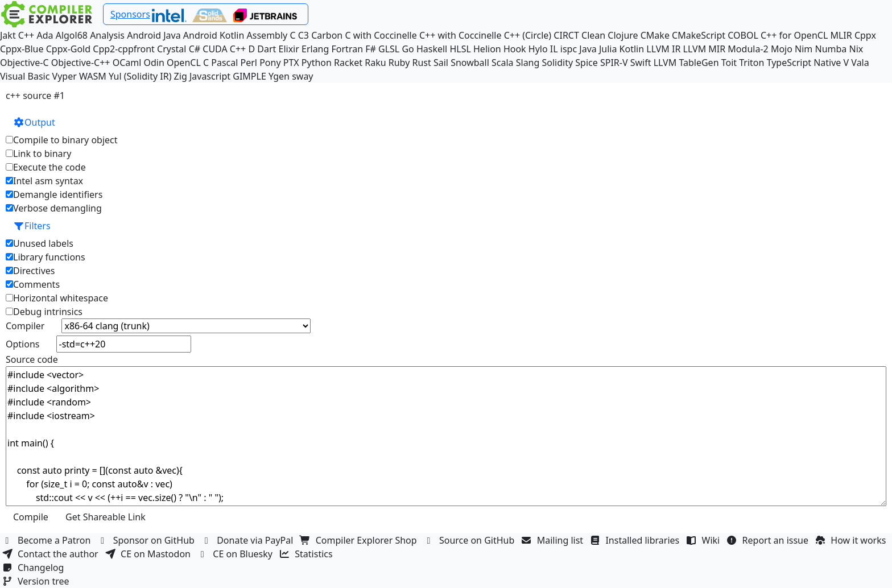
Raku (375, 63)
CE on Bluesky (236, 554)
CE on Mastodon (149, 554)
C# (195, 49)
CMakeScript (699, 35)
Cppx (865, 35)
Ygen (279, 76)
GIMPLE (249, 76)
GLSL (389, 49)
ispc (569, 49)
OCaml (127, 63)
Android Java (154, 35)
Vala (860, 63)
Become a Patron (48, 540)
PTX (291, 63)
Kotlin (632, 49)
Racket (348, 63)
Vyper (65, 76)
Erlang (315, 49)
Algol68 (72, 35)
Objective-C (24, 63)
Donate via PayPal (249, 540)
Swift (641, 63)
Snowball (470, 63)
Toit (729, 63)
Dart (267, 49)
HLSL (460, 49)
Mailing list (554, 540)
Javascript (210, 76)
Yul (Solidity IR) (140, 76)
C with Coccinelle (381, 35)
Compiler (25, 326)
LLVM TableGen (686, 63)
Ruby (399, 63)
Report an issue (769, 540)
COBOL (743, 35)
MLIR (841, 35)
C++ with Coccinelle (461, 35)
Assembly (267, 35)
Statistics (307, 554)
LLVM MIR (705, 49)
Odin (154, 63)
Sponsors (130, 14)
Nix (856, 49)
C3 (303, 35)
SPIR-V (614, 63)
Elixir (288, 49)
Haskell (432, 49)
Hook (515, 49)
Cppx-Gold (68, 49)
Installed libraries (636, 540)
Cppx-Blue (22, 49)
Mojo (782, 49)
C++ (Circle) (528, 35)
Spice (586, 63)
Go (408, 49)
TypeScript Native (804, 63)
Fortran (348, 49)
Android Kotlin (214, 35)
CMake (655, 35)
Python (317, 63)
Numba (831, 49)
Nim (804, 49)
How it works (852, 540)
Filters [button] (32, 226)
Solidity (558, 63)
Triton (751, 63)
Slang (528, 63)
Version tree (37, 581)
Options (22, 344)
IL (554, 49)
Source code (32, 359)
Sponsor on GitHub (148, 540)
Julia (608, 49)
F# (371, 49)
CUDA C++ (224, 49)
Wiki (705, 540)
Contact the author (51, 554)
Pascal (224, 63)
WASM (93, 76)
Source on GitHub (470, 540)
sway (302, 76)
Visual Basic (25, 76)
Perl (249, 63)
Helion (487, 49)
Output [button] (34, 122)
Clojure (623, 35)
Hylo (538, 49)
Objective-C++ (81, 63)
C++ (26, 35)
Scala (503, 63)
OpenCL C (188, 63)
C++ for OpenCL (794, 35)
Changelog (34, 568)
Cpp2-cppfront (124, 49)
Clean (593, 35)
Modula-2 (748, 49)
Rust (421, 63)
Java (588, 49)
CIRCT (566, 35)
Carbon (327, 35)
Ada (45, 35)
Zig (181, 76)
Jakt (8, 35)
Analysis (107, 35)
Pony (270, 63)
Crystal (172, 49)
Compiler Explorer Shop (360, 540)
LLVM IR (663, 49)
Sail (441, 63)
